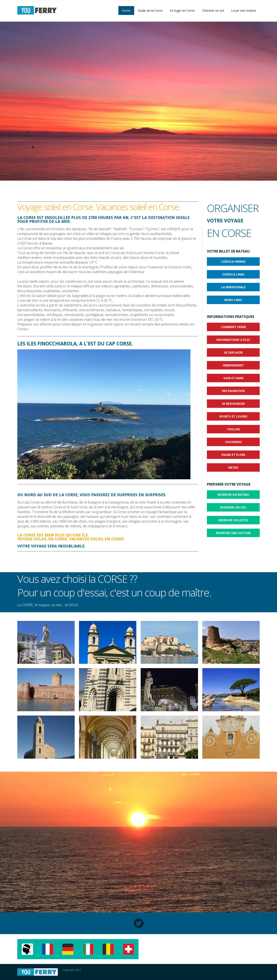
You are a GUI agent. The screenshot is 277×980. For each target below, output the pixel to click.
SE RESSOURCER (233, 404)
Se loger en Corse (182, 11)
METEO (233, 467)
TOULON (233, 429)
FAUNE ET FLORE (233, 455)
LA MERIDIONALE (233, 287)
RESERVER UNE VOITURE (233, 533)
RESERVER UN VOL (233, 507)
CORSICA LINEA (233, 274)
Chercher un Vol (213, 11)
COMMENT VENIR (233, 327)
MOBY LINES (233, 300)
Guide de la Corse (150, 11)
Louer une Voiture (244, 11)
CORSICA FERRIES (233, 262)
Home (126, 11)
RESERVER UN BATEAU (233, 495)
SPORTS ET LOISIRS (233, 416)
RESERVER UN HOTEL (233, 520)
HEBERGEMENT (233, 365)
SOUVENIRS (233, 442)
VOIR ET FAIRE (233, 378)
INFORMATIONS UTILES (233, 340)
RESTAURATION (233, 391)
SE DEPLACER (233, 352)
